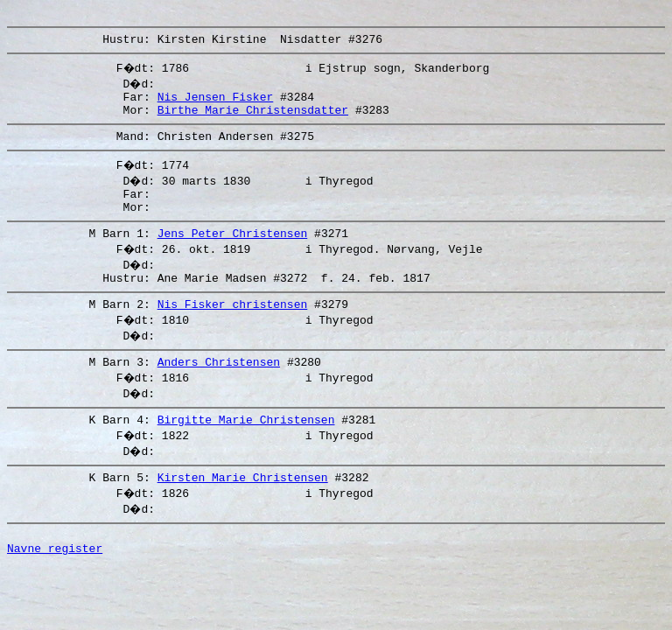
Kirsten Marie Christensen (243, 511)
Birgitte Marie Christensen (246, 451)
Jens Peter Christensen (233, 254)
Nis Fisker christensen (233, 330)
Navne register (55, 587)
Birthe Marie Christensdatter (253, 120)
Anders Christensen (219, 390)
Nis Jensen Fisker (216, 104)
